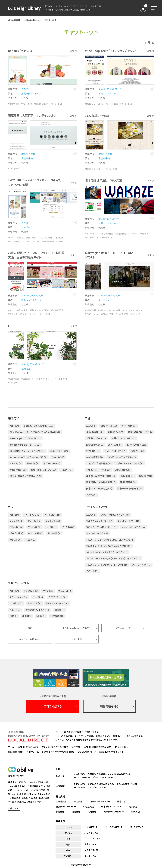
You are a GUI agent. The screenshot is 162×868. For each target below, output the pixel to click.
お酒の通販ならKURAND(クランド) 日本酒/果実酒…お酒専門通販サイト (36, 255)
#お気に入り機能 (45, 238)
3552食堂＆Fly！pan (98, 115)
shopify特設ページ (87, 752)
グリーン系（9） (34, 527)
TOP (30, 628)
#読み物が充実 (107, 234)
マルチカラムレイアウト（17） (100, 521)
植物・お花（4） (93, 451)
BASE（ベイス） (28, 154)
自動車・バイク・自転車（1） (130, 488)
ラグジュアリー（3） (57, 597)
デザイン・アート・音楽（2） (98, 470)
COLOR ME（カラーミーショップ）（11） (27, 451)
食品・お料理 (27, 158)
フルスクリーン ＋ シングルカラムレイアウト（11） (109, 546)
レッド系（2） (51, 527)
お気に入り (77, 639)
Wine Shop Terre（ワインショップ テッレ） (111, 51)
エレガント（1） (16, 603)
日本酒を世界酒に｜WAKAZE (103, 180)
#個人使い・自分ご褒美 (26, 238)
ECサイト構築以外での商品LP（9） (26, 476)
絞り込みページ (123, 628)
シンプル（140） (31, 591)
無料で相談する (53, 706)
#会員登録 (59, 238)
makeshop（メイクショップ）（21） (25, 438)
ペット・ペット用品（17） (115, 451)
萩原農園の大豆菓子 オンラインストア (32, 115)
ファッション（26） (123, 470)
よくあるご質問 (121, 747)
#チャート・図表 (112, 104)
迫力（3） (14, 616)
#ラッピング (13, 314)
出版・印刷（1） (127, 476)
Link (73, 51)
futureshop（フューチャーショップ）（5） (28, 457)
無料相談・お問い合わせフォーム (23, 752)
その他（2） (31, 540)
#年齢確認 (144, 234)
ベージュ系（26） (52, 515)
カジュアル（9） (65, 591)
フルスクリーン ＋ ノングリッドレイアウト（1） (107, 565)
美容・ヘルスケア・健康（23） (99, 488)
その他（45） (66, 470)
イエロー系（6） (35, 533)
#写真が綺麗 (13, 104)
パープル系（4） (17, 533)
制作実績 (76, 747)
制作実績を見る (109, 706)
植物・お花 (26, 369)
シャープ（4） (38, 597)
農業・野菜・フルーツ (31, 93)
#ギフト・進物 (26, 104)
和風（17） (27, 616)
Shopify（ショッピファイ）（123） (39, 426)
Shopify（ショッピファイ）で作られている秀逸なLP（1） (35, 432)
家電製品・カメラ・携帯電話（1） (101, 482)
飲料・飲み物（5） (116, 432)
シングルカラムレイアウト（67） (115, 515)
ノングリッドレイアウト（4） (134, 527)
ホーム (11, 747)
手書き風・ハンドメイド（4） (38, 610)
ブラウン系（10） (53, 521)
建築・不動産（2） (128, 482)
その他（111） (92, 571)
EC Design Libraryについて (77, 628)
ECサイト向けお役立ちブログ (97, 747)
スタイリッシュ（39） (19, 597)
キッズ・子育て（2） (95, 457)
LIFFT (12, 326)
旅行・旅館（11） (129, 426)
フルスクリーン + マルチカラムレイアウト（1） (107, 552)
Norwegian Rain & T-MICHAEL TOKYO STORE (110, 255)
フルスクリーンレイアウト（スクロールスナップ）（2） (110, 540)
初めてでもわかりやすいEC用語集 (58, 752)
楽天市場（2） (33, 463)
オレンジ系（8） (54, 533)
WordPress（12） (18, 470)
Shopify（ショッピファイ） (110, 89)
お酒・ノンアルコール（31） (124, 438)
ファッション (27, 227)
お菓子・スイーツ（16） (97, 438)
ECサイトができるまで (28, 747)
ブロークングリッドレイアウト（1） (102, 527)
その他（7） (91, 495)
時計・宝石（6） (137, 451)
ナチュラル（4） (34, 603)
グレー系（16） (34, 521)
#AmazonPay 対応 (16, 241)
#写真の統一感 (104, 310)
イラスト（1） (15, 610)
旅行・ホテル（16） (109, 426)
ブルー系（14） (16, 527)
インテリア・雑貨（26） (136, 445)
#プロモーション (92, 314)
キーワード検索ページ (30, 639)
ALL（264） (14, 426)
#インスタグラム (33, 241)
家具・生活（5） (115, 445)
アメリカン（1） (57, 616)
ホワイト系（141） (32, 515)
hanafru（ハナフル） (20, 51)
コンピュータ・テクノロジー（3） (122, 457)
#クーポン (61, 241)
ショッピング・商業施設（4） (99, 463)
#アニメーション (92, 234)
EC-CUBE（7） (58, 457)
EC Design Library (24, 8)
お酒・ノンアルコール (108, 93)
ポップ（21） (48, 591)
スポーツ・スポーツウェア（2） (129, 463)
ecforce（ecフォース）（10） (44, 470)
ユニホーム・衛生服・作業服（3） (101, 476)
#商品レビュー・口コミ (94, 104)
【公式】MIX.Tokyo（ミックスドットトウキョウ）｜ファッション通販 (36, 182)
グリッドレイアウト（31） (128, 521)
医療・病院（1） (145, 476)
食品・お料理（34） (95, 432)
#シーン (11, 238)
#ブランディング (136, 310)
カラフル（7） (15, 540)
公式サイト (13, 808)
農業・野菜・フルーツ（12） (140, 432)
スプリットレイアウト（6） (97, 533)
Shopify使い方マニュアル (111, 752)
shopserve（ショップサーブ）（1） (25, 445)
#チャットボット (56, 104)
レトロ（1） (41, 616)
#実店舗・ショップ (41, 104)
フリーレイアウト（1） (141, 565)
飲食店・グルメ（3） (95, 445)
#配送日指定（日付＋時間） (126, 234)
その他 (25, 89)
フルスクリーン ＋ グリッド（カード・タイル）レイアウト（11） (113, 558)
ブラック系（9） (16, 521)
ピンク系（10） (68, 527)
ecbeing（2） (16, 463)
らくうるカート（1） (52, 463)
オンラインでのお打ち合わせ (55, 747)
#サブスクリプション (28, 314)
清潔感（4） (60, 610)
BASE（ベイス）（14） (59, 451)
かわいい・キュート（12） (57, 603)
